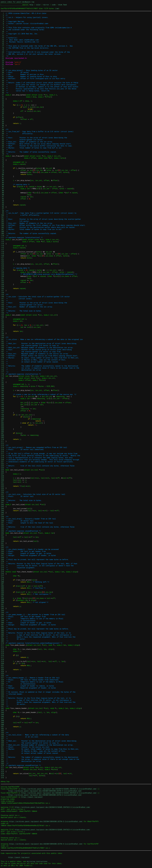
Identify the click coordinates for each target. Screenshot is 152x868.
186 (2, 390)
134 (2, 284)
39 (2, 91)
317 (2, 657)
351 (2, 727)
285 (2, 592)
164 (2, 345)
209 (2, 437)
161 (2, 339)
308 (2, 639)
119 (2, 254)
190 (2, 398)
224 (2, 468)
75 (2, 164)
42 (2, 97)
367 (2, 759)
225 (2, 470)
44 (2, 101)
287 (2, 596)
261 (2, 543)
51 (2, 115)
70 (2, 154)
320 (2, 663)
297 (2, 616)
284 (2, 590)
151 (2, 319)
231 (2, 482)
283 (2, 588)
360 (2, 745)
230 (2, 480)
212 (2, 443)
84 (2, 182)
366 (2, 757)
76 (2, 166)
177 (2, 372)
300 (2, 623)
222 (2, 464)
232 (2, 484)
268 (2, 557)
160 (2, 337)
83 (2, 180)
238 (2, 496)
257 (2, 535)
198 (2, 415)
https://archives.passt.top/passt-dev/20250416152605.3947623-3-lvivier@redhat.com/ (59, 793)
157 (2, 331)
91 (2, 197)
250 (2, 521)
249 (2, 519)
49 (2, 111)
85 (2, 184)
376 (2, 778)
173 (2, 364)
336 (2, 696)
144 (2, 305)
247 (2, 515)
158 (2, 333)
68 (2, 150)
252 (2, 525)
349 (2, 722)
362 (2, 749)
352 (2, 729)
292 (2, 606)
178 (2, 374)
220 (2, 460)
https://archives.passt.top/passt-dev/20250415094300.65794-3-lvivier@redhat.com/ (45, 795)
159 (2, 335)
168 (2, 354)
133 (2, 282)
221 (2, 462)
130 (2, 276)
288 (2, 598)
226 (2, 472)
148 (2, 313)
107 (2, 229)
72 (2, 158)
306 (2, 635)
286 (2, 594)
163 (2, 343)
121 (2, 258)
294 (2, 610)
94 (2, 203)
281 (2, 584)
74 (2, 162)
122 (2, 260)
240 (2, 500)
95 (2, 205)
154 (2, 325)
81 (2, 176)
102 (2, 219)
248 (2, 517)
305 (2, 633)
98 (2, 211)
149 (2, 315)
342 (2, 708)
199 (2, 417)
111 (2, 237)
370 (2, 765)
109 (2, 233)
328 (2, 680)
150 (2, 317)
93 (2, 201)
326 (2, 676)
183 (2, 384)
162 (2, 341)
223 (2, 466)
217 (2, 453)
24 (2, 60)
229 (2, 478)
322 (2, 667)
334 (2, 692)
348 (2, 720)
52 (2, 117)
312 (2, 647)
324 (2, 672)
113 (2, 242)
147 (2, 311)
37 (2, 87)
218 (2, 455)
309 (2, 641)
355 (2, 735)
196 (2, 411)
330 (2, 684)
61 (2, 136)
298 (2, 619)
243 (2, 506)
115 (2, 246)
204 (2, 427)
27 (2, 66)
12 (2, 36)
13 (2, 38)
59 (2, 131)
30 (2, 72)
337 (2, 698)
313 (2, 649)
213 (2, 445)
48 (2, 109)
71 (2, 156)
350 (2, 725)
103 (2, 221)
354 (2, 733)
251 (2, 523)
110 (2, 235)
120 (2, 256)
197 (2, 413)
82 (2, 178)
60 (2, 133)
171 (2, 360)
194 (2, 407)
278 (2, 578)
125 (2, 266)
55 (2, 123)
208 (2, 435)
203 (2, 425)
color (38, 5)
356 (2, 737)
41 (2, 95)
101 (2, 217)
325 (2, 674)
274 (2, 570)
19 (2, 50)
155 (2, 327)
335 (2, 694)
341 (2, 706)
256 (2, 533)
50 (2, 113)
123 (2, 262)
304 (2, 631)
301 (2, 625)
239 (2, 498)
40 (2, 93)
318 (2, 659)
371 (2, 767)
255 (2, 531)
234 (2, 488)
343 (2, 710)
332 (2, 688)
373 (2, 771)
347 (2, 718)
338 (2, 700)
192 (2, 403)
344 (2, 712)
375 (2, 775)
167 (2, 352)
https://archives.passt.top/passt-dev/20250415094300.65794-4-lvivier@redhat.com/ (45, 791)
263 (2, 547)
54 (2, 121)
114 (2, 244)
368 (2, 761)
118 (2, 252)
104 (2, 223)
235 (2, 490)
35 (2, 83)
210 (2, 439)
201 (2, 421)
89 (2, 193)
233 (2, 486)
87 (2, 189)
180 (2, 378)
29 (2, 70)
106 (2, 227)
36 (2, 85)
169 (2, 356)
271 (2, 564)
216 (2, 451)
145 (2, 307)
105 (2, 225)
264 (2, 549)
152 (2, 321)
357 (2, 739)
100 (2, 215)
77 (2, 168)
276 (2, 574)
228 (2, 476)
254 (2, 529)
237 (2, 494)
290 (2, 602)
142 (2, 301)
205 (2, 429)
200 (2, 419)
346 (2, 716)
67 (2, 148)
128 (2, 272)
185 (2, 388)
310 (2, 643)
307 (2, 637)
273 (2, 568)
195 (2, 409)
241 (2, 502)
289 (2, 600)
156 (2, 329)
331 (2, 686)
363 (2, 751)
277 (2, 576)
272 (2, 566)
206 (2, 431)
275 (2, 572)
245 (2, 511)
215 (2, 449)
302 (2, 627)
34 (2, 81)
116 (2, 248)
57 (2, 127)
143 (2, 303)
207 (2, 433)
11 (2, 34)
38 (2, 89)
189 (2, 396)
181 (2, 380)
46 (2, 105)
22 (2, 56)
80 (2, 174)
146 (2, 309)
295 (2, 612)
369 (2, 763)
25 (2, 62)
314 (2, 651)
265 (2, 551)
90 (2, 195)
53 (2, 119)
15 (2, 42)
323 (2, 669)
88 (2, 191)
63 (2, 140)
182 (2, 382)
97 (2, 209)
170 (2, 358)
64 (2, 142)
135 (2, 286)
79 (2, 172)
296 (2, 614)
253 (2, 527)
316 (2, 655)
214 (2, 447)
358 (2, 741)
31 (2, 74)
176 (2, 370)
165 (2, 347)
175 (2, 368)
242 (2, 504)
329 (2, 682)
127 (2, 270)
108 (2, 231)
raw (57, 8)
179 (2, 376)
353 (2, 731)
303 (2, 629)
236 (2, 492)
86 (2, 186)
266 (2, 553)
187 (2, 392)
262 (2, 545)
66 (2, 146)
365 (2, 755)
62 (2, 138)
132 (2, 280)
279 (2, 580)
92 (2, 199)
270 (2, 561)
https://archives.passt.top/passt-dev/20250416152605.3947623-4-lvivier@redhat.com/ (59, 789)
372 (2, 769)
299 (2, 621)
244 (2, 508)
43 (2, 99)
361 (2, 747)
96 (2, 207)
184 (2, 386)
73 (2, 160)
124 (2, 264)
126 (2, 268)
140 (2, 297)
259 (2, 539)
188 (2, 394)
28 (2, 68)
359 (2, 743)
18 (2, 48)
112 (2, 239)
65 (2, 144)
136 (2, 288)
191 (2, 400)
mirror (46, 5)
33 (2, 78)
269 (2, 559)
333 (2, 690)
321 (2, 665)
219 (2, 458)
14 (2, 40)
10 (2, 32)
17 (2, 46)
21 (2, 54)
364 (2, 753)
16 (2, 44)
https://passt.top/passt (32, 797)
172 (2, 362)
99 (2, 213)
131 (2, 278)
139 (2, 294)
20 (2, 52)
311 (2, 645)
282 (2, 586)
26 (2, 64)
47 (2, 107)
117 (2, 250)
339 (2, 702)
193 (2, 405)
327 (2, 678)
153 (2, 323)
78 (2, 170)
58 (2, 129)
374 (2, 773)
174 (2, 366)
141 (2, 299)
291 (2, 604)
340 (2, 704)
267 (2, 555)
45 (2, 103)
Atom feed (63, 5)
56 (2, 125)
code (54, 5)
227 (2, 474)
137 (2, 290)
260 (2, 541)
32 (2, 76)
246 (2, 513)
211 (2, 441)
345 (2, 714)
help (31, 5)
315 (2, 653)
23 (2, 58)
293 (2, 608)
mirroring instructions (37, 861)
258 (2, 537)
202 (2, 423)
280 (2, 582)
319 (2, 661)
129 (2, 274)
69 (2, 152)
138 (2, 292)
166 (2, 350)
